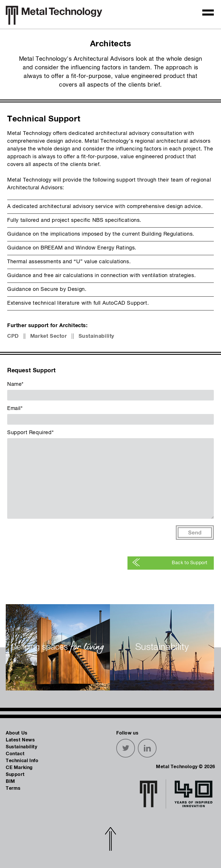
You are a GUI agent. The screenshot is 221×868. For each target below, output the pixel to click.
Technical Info (22, 761)
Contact (15, 754)
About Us (17, 733)
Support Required (30, 433)
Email (15, 409)
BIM (11, 781)
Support (15, 774)
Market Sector (49, 336)
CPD (13, 336)
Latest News (20, 740)
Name (15, 384)
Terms (13, 788)
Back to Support (170, 563)
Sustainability (96, 336)
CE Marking (19, 768)
